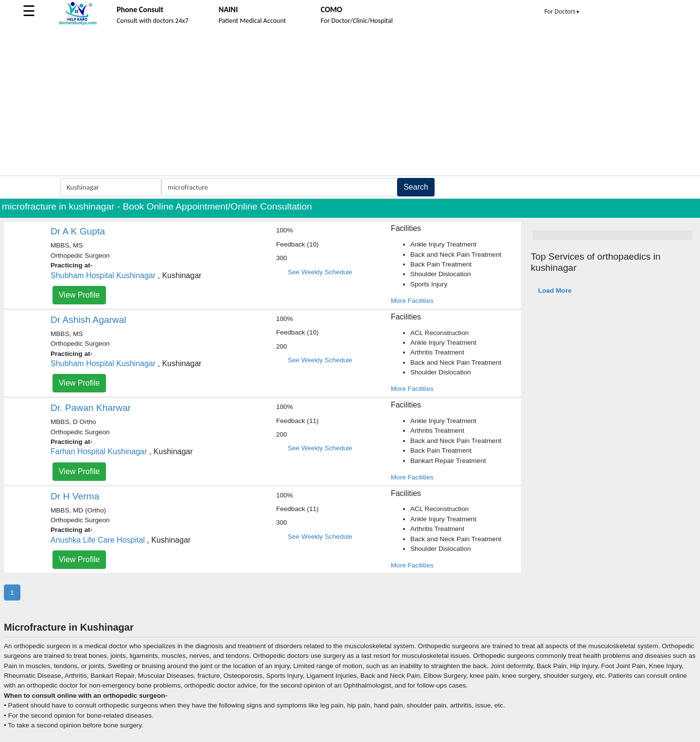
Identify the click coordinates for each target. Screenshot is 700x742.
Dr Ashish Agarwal (88, 320)
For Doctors (562, 11)
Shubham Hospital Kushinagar (103, 275)
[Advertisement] (350, 103)
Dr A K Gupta (78, 231)
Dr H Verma (75, 496)
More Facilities (412, 301)
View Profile (79, 295)
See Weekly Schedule (320, 272)
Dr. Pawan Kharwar (91, 408)
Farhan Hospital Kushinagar (99, 451)
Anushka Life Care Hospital (98, 540)
